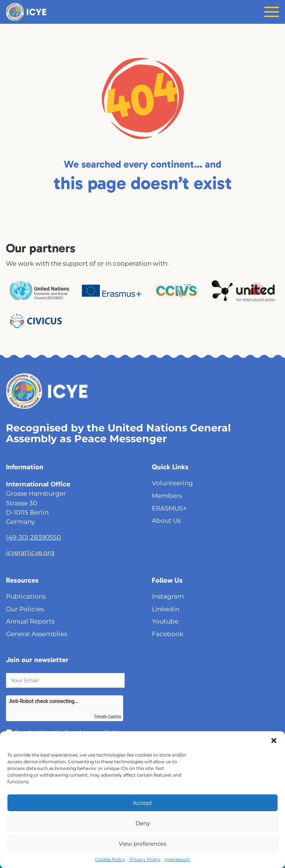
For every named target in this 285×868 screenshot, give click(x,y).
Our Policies (25, 609)
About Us (166, 521)
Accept (142, 803)
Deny (143, 823)
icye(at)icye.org (30, 553)
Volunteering (172, 483)
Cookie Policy (110, 859)
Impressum (177, 859)
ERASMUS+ (169, 508)
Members (167, 496)
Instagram (168, 596)
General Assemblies (37, 634)
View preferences (142, 844)
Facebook (168, 634)
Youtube (165, 621)
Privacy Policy (145, 859)
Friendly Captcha (108, 717)
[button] (274, 741)
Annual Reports (30, 621)
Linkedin (166, 609)
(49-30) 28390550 (33, 537)
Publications (26, 596)
